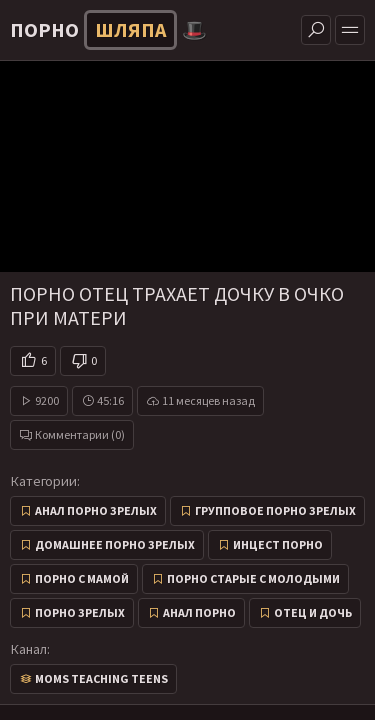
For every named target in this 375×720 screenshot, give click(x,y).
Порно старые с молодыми (253, 578)
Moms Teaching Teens (101, 678)
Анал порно (199, 612)
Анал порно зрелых (96, 510)
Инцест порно (278, 544)
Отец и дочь (313, 612)
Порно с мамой (82, 578)
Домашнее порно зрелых (115, 544)
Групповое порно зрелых (275, 510)
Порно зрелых (80, 612)
